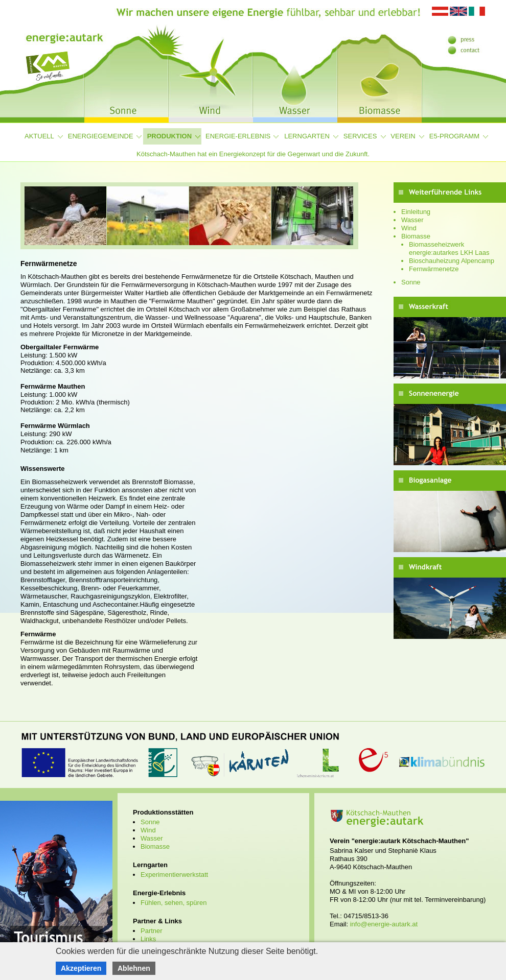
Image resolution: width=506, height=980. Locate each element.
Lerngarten (307, 136)
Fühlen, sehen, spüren (174, 903)
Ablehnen (134, 968)
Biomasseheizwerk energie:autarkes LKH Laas (449, 248)
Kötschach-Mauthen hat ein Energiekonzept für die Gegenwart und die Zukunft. (253, 154)
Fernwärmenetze (434, 269)
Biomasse (416, 236)
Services (360, 136)
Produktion (169, 136)
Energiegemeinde (101, 136)
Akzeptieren (81, 968)
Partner (152, 931)
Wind (409, 228)
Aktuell (39, 136)
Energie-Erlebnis (238, 136)
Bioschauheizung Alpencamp (452, 261)
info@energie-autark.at (384, 924)
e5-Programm (454, 136)
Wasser (412, 220)
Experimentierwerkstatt (174, 875)
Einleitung (416, 212)
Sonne (411, 282)
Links (148, 939)
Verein (403, 136)
